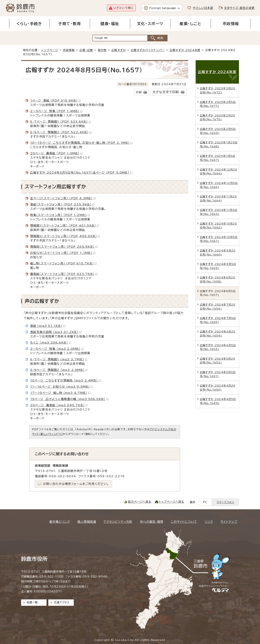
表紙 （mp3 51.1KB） (48, 326)
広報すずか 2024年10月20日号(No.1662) (218, 226)
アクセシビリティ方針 (118, 522)
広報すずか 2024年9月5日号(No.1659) (218, 266)
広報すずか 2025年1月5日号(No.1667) (218, 158)
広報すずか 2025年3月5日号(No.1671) (218, 104)
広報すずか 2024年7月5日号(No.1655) (218, 320)
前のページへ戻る (140, 502)
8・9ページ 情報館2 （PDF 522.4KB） (61, 132)
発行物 (102, 50)
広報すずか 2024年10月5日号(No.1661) (219, 239)
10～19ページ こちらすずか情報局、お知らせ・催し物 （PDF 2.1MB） (81, 143)
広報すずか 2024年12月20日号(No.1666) (219, 172)
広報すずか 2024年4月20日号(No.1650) (218, 388)
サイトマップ (229, 522)
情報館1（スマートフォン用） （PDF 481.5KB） (65, 226)
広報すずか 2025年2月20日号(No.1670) (218, 117)
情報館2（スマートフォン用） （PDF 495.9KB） (65, 236)
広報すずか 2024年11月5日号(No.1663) (219, 212)
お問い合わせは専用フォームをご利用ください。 (76, 484)
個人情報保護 (87, 522)
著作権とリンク (60, 522)
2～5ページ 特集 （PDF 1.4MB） (56, 111)
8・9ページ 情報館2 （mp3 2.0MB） (59, 370)
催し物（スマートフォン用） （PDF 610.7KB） (64, 263)
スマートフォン (225, 502)
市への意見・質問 (152, 522)
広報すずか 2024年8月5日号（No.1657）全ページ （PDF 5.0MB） (81, 173)
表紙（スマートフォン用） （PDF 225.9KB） (62, 204)
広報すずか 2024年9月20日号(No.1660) (218, 253)
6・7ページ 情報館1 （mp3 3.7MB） (59, 359)
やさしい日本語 (203, 8)
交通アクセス (62, 602)
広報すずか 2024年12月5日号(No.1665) (219, 185)
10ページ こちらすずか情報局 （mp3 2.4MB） (65, 380)
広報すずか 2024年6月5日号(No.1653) (218, 347)
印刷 (139, 92)
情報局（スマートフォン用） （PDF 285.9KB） (64, 247)
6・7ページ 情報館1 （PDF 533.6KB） (61, 122)
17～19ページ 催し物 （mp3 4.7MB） (60, 393)
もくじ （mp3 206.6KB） (51, 343)
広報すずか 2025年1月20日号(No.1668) (219, 144)
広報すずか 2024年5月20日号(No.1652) (218, 361)
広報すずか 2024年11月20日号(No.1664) (218, 198)
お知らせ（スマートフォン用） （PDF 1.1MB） (63, 253)
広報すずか (119, 50)
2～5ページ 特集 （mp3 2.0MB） (57, 349)
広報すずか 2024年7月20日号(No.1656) (218, 307)
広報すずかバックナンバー (148, 50)
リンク (209, 522)
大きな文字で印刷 (166, 92)
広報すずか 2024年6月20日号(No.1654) (218, 334)
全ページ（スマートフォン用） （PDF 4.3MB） (63, 198)
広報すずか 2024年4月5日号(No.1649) (218, 401)
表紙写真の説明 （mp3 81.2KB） (56, 332)
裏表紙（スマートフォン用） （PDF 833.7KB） (64, 274)
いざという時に (123, 8)
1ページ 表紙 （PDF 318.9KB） (56, 100)
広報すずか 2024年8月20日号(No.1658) (218, 279)
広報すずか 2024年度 (185, 50)
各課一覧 (32, 602)
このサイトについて (184, 522)
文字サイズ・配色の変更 (239, 8)
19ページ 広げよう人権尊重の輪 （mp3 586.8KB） (69, 399)
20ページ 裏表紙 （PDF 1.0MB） (56, 153)
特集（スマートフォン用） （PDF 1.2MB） (60, 215)
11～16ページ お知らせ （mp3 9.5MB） (62, 387)
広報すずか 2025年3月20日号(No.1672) (218, 90)
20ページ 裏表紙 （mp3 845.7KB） (59, 405)
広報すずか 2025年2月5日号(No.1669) (218, 131)
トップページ (50, 50)
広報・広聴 (86, 50)
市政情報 (69, 50)
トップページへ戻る (172, 502)
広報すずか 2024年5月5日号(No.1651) (218, 374)
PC (205, 502)
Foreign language (163, 8)
